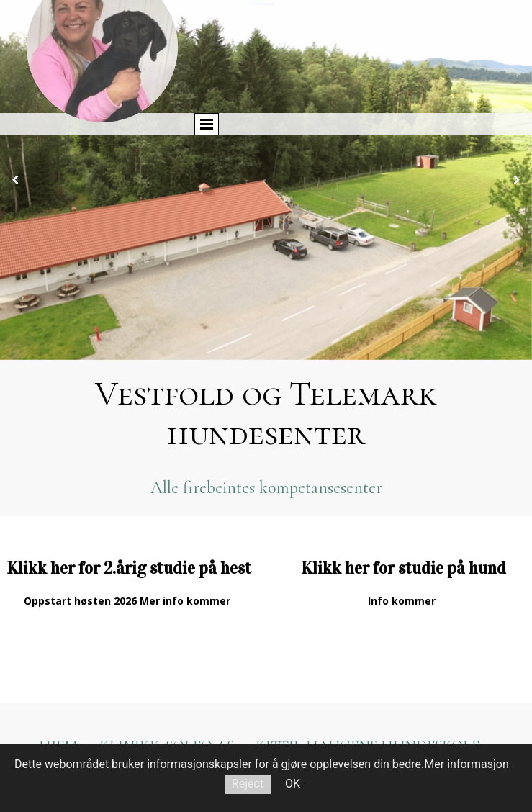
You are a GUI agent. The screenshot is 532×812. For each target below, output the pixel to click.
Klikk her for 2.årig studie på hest (129, 568)
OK (293, 784)
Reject (248, 784)
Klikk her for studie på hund (403, 568)
